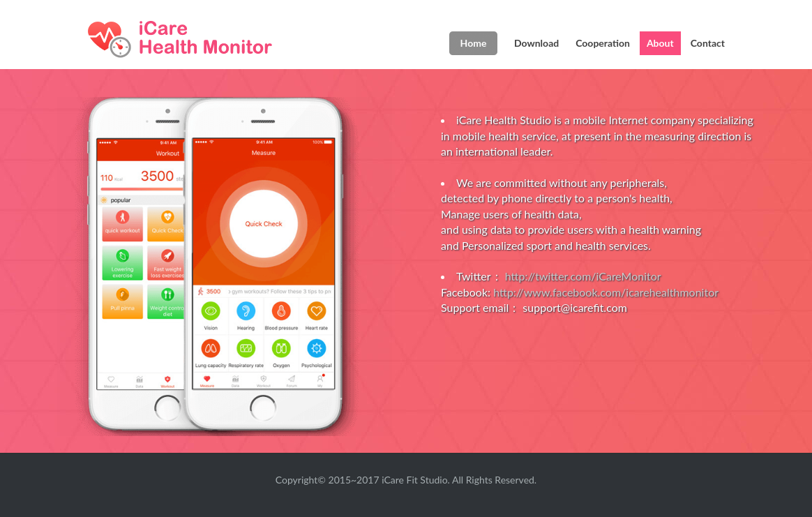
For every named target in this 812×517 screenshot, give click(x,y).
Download (536, 43)
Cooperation (603, 43)
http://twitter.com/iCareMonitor (583, 276)
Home (474, 43)
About (660, 43)
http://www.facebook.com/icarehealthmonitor (606, 292)
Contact (708, 43)
